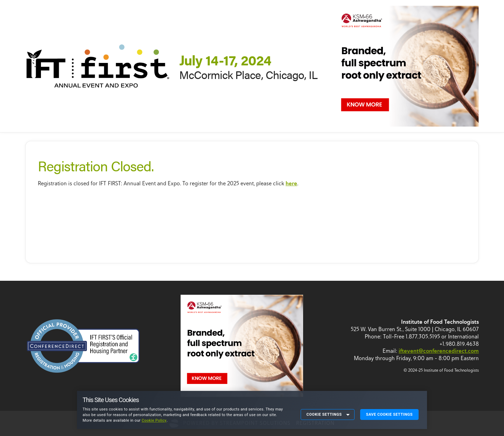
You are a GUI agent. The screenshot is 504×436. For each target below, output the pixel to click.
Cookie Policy (154, 420)
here (291, 183)
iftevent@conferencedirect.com (439, 351)
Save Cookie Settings (389, 414)
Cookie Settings (324, 414)
